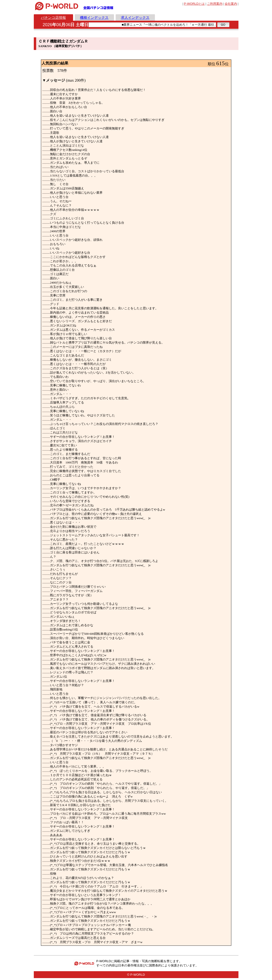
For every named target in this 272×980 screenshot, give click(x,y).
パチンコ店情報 (53, 17)
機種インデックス (94, 17)
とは (194, 4)
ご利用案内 (215, 4)
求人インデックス (135, 17)
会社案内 (231, 4)
